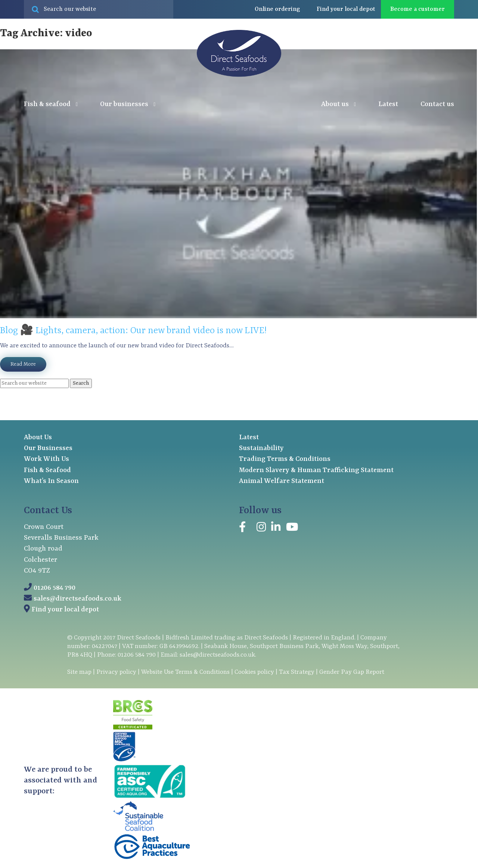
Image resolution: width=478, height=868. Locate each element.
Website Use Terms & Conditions (185, 672)
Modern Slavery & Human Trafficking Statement (316, 470)
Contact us (437, 104)
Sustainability (261, 448)
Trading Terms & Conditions (285, 459)
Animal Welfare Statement (282, 481)
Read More (23, 364)
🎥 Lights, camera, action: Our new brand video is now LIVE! (143, 331)
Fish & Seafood (47, 470)
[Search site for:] (99, 9)
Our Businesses (48, 448)
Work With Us (46, 459)
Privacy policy (116, 672)
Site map (79, 672)
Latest (388, 104)
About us (339, 105)
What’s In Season (51, 481)
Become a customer (418, 9)
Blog (9, 331)
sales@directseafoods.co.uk (77, 599)
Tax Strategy (297, 672)
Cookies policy (254, 672)
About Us (38, 438)
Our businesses (128, 105)
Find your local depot (65, 610)
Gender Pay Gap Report (352, 672)
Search (81, 383)
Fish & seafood (51, 105)
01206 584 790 (55, 588)
